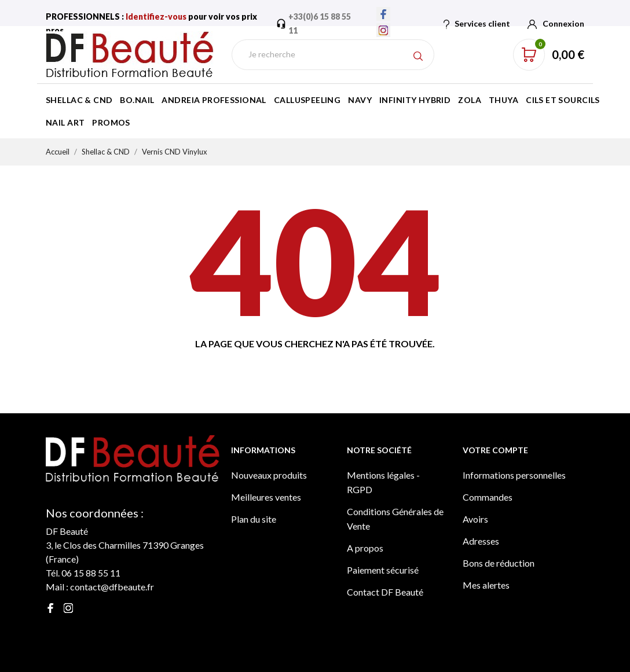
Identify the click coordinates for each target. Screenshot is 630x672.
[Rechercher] (333, 55)
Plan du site (254, 519)
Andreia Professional (214, 100)
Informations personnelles (514, 475)
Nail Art (65, 122)
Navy (360, 100)
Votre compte (495, 450)
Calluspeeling (307, 100)
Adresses (481, 541)
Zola (470, 100)
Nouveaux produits (269, 475)
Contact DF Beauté (385, 592)
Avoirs (475, 519)
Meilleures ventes (266, 497)
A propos (365, 548)
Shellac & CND (79, 100)
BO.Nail (137, 100)
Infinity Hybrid (415, 100)
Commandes (488, 497)
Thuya (503, 100)
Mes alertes (486, 585)
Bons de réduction (499, 563)
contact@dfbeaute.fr (112, 587)
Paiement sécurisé (383, 570)
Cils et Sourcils (563, 100)
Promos (111, 122)
